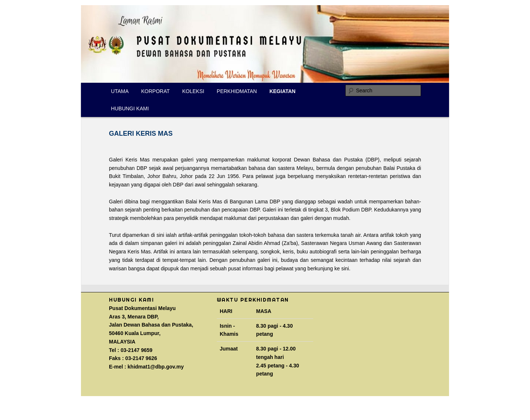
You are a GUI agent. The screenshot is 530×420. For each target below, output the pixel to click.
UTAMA (120, 91)
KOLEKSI (193, 91)
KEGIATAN (282, 91)
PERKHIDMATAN (237, 91)
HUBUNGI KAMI (130, 108)
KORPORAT (156, 91)
